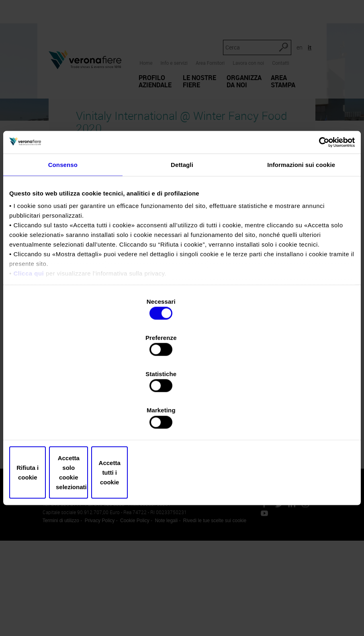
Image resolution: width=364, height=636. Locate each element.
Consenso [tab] (63, 235)
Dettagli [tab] (182, 235)
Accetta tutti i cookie (298, 418)
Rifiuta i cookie (66, 418)
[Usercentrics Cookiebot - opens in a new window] (320, 212)
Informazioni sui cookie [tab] (301, 235)
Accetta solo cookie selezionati (182, 418)
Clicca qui (29, 343)
